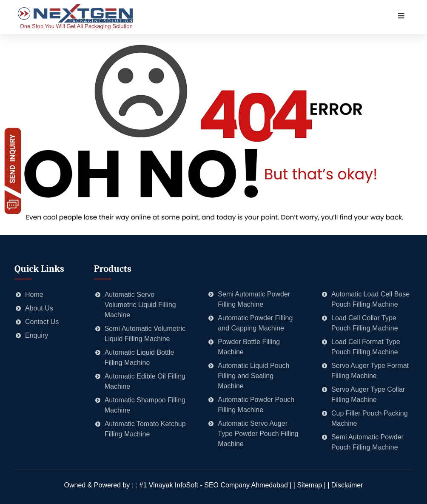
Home (34, 295)
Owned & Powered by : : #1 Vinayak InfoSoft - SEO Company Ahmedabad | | (181, 485)
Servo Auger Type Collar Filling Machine (368, 394)
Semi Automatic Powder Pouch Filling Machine (367, 442)
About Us (39, 308)
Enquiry (37, 335)
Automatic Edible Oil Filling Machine (145, 381)
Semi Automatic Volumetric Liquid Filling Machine (145, 334)
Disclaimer (347, 485)
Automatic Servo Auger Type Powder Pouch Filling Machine (258, 434)
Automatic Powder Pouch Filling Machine (256, 405)
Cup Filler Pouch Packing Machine (370, 418)
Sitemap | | (314, 485)
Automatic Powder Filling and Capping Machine (255, 323)
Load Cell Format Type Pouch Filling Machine (366, 347)
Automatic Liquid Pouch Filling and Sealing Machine (253, 376)
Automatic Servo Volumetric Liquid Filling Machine (140, 305)
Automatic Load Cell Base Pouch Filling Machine (370, 299)
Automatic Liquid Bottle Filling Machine (139, 357)
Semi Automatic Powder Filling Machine (254, 299)
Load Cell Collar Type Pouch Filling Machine (365, 323)
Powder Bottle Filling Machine (249, 347)
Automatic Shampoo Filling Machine (145, 405)
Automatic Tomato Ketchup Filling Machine (145, 429)
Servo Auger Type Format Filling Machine (370, 371)
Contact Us (42, 322)
